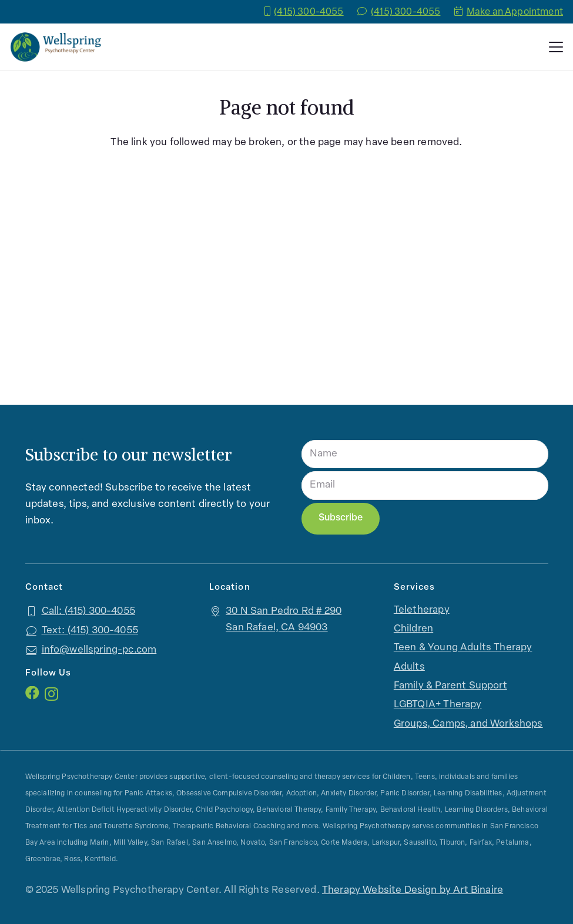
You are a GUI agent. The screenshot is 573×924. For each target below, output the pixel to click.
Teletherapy (422, 610)
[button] (556, 47)
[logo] (56, 47)
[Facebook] (32, 693)
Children (413, 629)
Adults (409, 667)
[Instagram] (51, 694)
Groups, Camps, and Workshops (468, 724)
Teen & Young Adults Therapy (463, 648)
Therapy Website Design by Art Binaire (413, 890)
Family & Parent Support (450, 686)
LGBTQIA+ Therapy (438, 705)
